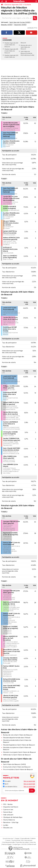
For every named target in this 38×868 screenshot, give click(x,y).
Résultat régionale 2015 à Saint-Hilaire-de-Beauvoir (11, 51)
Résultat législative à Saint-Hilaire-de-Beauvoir (19, 745)
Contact (8, 840)
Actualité (7, 781)
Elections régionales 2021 (14, 5)
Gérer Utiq (33, 842)
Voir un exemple (29, 781)
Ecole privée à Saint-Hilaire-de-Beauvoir (17, 767)
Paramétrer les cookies (22, 842)
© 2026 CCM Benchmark (29, 844)
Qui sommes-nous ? (8, 838)
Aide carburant (8, 815)
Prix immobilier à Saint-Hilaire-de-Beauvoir (18, 769)
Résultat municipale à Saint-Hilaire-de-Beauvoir (19, 752)
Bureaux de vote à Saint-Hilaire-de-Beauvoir (26, 47)
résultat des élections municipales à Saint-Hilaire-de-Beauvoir (19, 97)
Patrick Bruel (8, 812)
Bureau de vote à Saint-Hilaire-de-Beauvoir (18, 735)
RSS (22, 840)
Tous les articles (16, 840)
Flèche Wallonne (9, 820)
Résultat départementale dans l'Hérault (17, 738)
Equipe (17, 838)
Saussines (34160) (20, 25)
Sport (6, 784)
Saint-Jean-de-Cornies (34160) (20, 22)
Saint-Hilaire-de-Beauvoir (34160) (14, 764)
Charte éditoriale (25, 838)
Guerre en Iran (8, 810)
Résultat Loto (8, 828)
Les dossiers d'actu (10, 787)
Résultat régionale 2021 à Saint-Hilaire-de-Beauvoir (11, 45)
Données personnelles (9, 842)
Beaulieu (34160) (7, 25)
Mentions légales (7, 844)
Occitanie (28, 5)
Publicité (33, 838)
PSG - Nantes (8, 804)
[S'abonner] (19, 791)
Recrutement (28, 840)
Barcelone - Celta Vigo (11, 822)
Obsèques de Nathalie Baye (13, 817)
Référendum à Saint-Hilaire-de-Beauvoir (17, 755)
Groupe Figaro (17, 844)
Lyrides (6, 825)
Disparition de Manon (11, 807)
